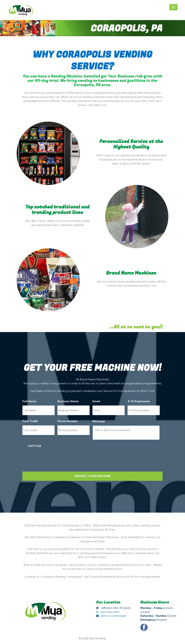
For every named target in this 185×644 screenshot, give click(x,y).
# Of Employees (140, 401)
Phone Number (69, 421)
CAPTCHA (35, 446)
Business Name (69, 401)
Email (97, 401)
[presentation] (55, 457)
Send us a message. (111, 616)
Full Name (31, 401)
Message (100, 421)
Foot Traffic (31, 421)
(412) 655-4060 (108, 612)
